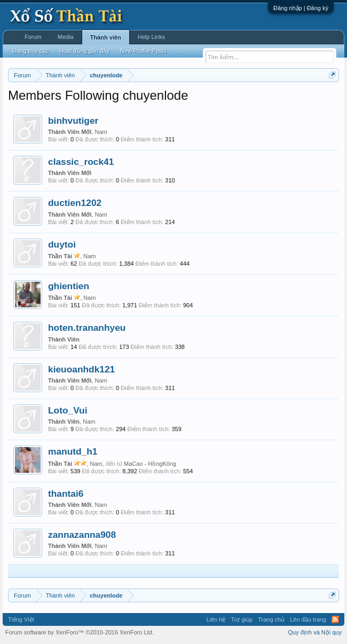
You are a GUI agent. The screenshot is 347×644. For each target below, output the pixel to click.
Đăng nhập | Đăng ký (301, 8)
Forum (33, 37)
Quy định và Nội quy (315, 632)
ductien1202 (75, 203)
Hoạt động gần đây (84, 51)
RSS (335, 619)
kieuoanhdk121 (81, 369)
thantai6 (66, 494)
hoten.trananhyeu (87, 328)
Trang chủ (271, 619)
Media (66, 37)
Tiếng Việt (21, 619)
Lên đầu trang (308, 619)
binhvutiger (73, 121)
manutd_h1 (73, 451)
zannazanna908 (82, 535)
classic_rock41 (81, 162)
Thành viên (106, 37)
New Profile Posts (143, 51)
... (180, 51)
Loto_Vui (68, 410)
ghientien (69, 286)
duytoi (62, 244)
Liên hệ (216, 619)
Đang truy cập (30, 51)
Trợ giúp (242, 619)
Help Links (151, 37)
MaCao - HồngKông (150, 464)
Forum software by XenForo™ (80, 632)
